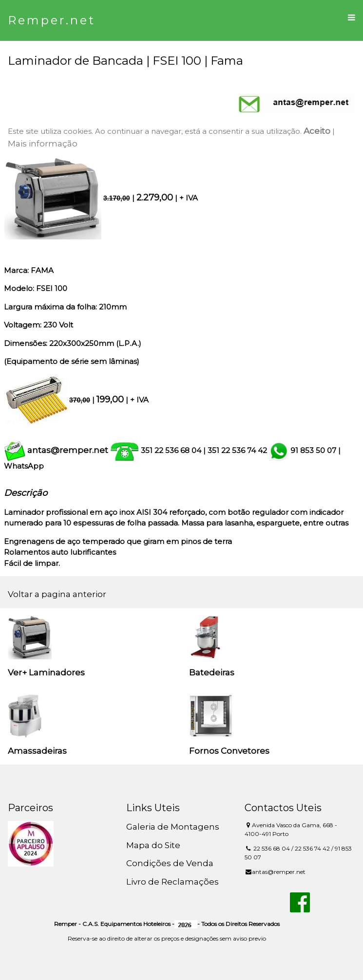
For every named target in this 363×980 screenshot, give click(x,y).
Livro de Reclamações (172, 882)
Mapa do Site (153, 845)
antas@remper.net (68, 450)
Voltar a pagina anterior (57, 594)
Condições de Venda (170, 863)
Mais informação (43, 144)
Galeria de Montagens (173, 827)
